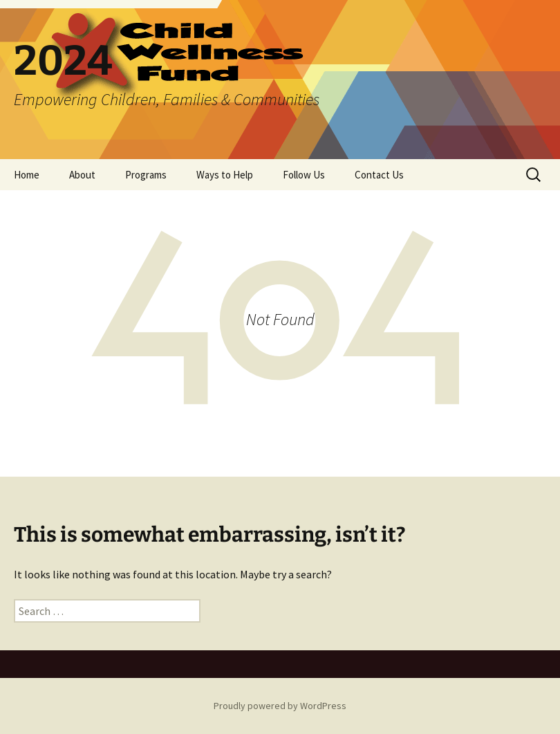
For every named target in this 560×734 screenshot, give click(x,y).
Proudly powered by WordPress (280, 706)
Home (27, 175)
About (82, 175)
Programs (146, 175)
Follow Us (304, 175)
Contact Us (379, 175)
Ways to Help (225, 175)
